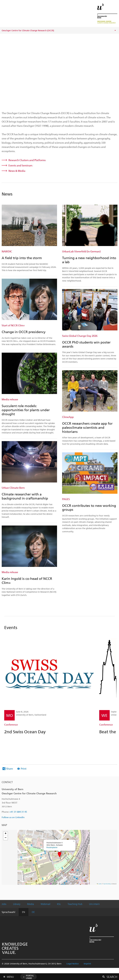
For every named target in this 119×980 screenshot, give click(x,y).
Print (24, 769)
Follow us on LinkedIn (13, 817)
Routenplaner (52, 847)
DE (33, 912)
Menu (10, 976)
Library (17, 904)
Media (30, 904)
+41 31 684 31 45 (18, 812)
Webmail (45, 904)
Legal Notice (73, 964)
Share (10, 769)
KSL (59, 904)
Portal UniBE (30, 977)
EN (24, 912)
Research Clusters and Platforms (27, 160)
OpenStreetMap (107, 884)
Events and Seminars (20, 165)
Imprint (87, 964)
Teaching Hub (75, 904)
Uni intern (94, 904)
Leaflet (99, 884)
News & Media (17, 171)
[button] (59, 854)
